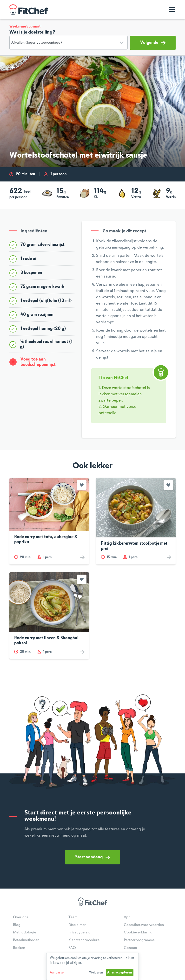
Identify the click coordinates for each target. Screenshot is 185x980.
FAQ (72, 948)
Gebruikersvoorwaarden (144, 925)
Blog (17, 925)
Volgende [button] (153, 43)
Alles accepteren (120, 973)
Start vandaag (92, 857)
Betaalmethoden (26, 940)
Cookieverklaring (138, 932)
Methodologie (25, 932)
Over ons (21, 917)
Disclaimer (77, 925)
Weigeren (96, 973)
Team (73, 917)
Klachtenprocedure (84, 940)
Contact (130, 948)
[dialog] (92, 966)
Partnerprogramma (139, 940)
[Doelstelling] (69, 43)
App (127, 917)
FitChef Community (29, 10)
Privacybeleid (79, 932)
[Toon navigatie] (172, 10)
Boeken (19, 948)
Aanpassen (58, 973)
